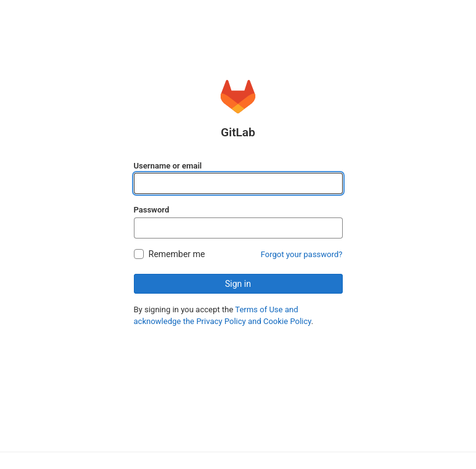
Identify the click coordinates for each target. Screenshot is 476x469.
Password (152, 210)
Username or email (168, 166)
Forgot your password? (302, 254)
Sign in (238, 284)
